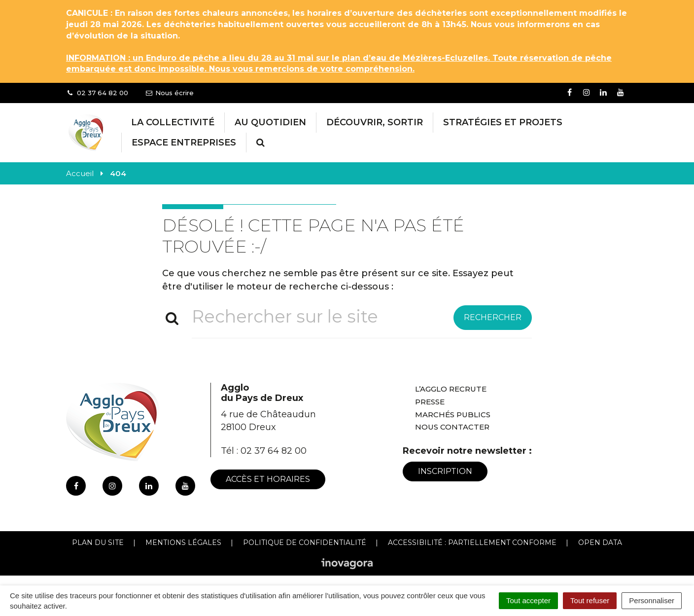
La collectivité (173, 122)
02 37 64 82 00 (274, 451)
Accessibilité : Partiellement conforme (472, 543)
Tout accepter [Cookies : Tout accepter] (528, 600)
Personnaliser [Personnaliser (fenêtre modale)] (652, 600)
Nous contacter (452, 427)
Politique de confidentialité (305, 543)
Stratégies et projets (503, 122)
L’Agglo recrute (451, 389)
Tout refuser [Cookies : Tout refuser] (590, 600)
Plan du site (98, 543)
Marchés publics (453, 415)
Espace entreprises (184, 143)
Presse (430, 402)
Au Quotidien (270, 122)
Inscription (445, 471)
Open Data (600, 543)
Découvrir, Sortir (375, 122)
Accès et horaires (268, 479)
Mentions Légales (183, 543)
